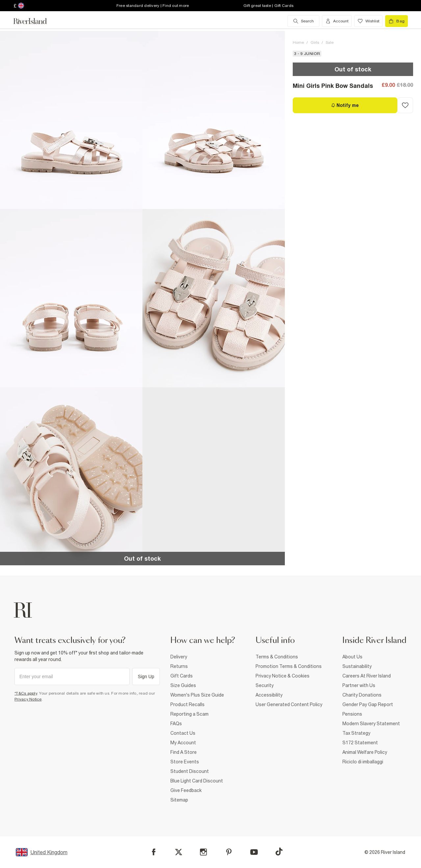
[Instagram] (203, 852)
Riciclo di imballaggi (363, 762)
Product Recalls (187, 704)
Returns (179, 666)
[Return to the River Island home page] (35, 21)
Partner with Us (359, 685)
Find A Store (184, 752)
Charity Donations (362, 695)
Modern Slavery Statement (371, 724)
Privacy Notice (28, 699)
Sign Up (146, 677)
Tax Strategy (356, 733)
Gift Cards (182, 676)
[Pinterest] (229, 852)
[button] (71, 120)
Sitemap (179, 800)
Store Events (185, 762)
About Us (352, 657)
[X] (179, 852)
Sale (330, 42)
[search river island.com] (303, 21)
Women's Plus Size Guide (197, 695)
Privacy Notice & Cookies (283, 676)
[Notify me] (345, 105)
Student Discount (190, 771)
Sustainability (357, 666)
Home (298, 42)
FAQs (176, 724)
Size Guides (183, 685)
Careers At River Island (367, 676)
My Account (183, 743)
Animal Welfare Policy (365, 752)
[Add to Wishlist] (405, 105)
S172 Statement (360, 743)
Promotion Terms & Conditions (289, 666)
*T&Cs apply (26, 693)
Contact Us (183, 733)
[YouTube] (254, 852)
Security (265, 685)
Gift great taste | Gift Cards (268, 6)
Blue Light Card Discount (197, 781)
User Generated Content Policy (289, 704)
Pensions (352, 714)
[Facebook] (154, 852)
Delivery (179, 657)
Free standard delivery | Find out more (153, 6)
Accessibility (269, 695)
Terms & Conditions (277, 657)
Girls (315, 42)
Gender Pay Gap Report (368, 704)
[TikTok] (279, 852)
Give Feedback (186, 790)
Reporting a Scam (189, 714)
